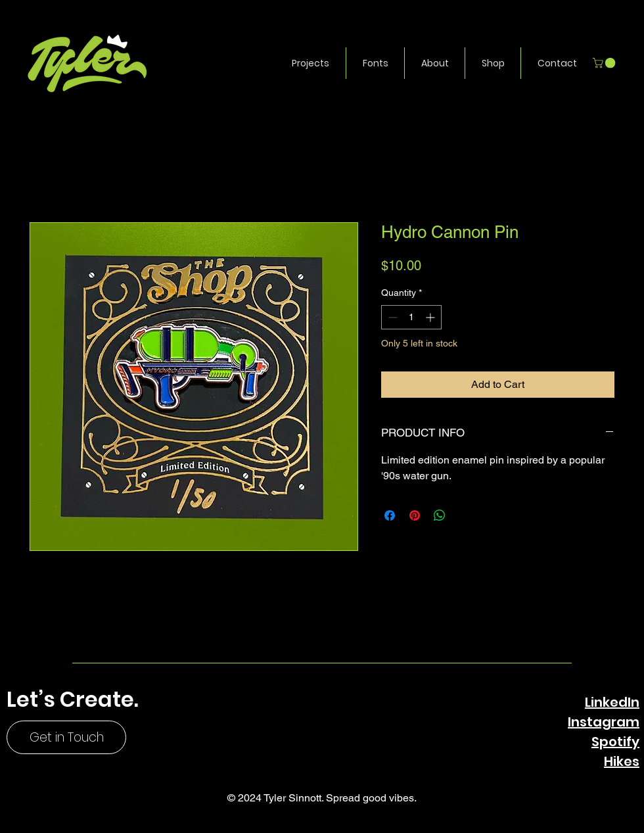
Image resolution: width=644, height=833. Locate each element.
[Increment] (431, 317)
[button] (310, 63)
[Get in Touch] (66, 737)
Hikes (622, 761)
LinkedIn (612, 702)
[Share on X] (465, 515)
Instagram (604, 722)
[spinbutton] (411, 317)
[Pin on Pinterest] (415, 515)
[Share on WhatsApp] (440, 515)
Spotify (615, 742)
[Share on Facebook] (390, 515)
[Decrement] (391, 317)
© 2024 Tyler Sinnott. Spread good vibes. (322, 798)
